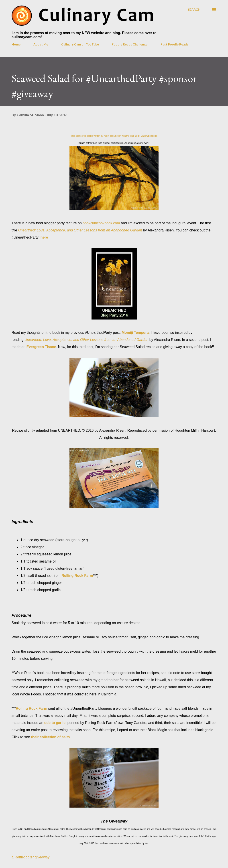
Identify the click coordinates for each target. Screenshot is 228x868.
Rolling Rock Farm (77, 576)
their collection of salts (50, 737)
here (44, 237)
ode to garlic (55, 723)
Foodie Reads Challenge (130, 44)
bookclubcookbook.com (101, 223)
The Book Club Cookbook (144, 136)
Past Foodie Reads (174, 44)
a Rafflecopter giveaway (31, 857)
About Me (41, 44)
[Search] (194, 9)
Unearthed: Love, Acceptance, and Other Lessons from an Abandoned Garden (80, 230)
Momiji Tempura (135, 333)
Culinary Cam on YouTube (80, 44)
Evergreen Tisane (41, 347)
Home (16, 44)
